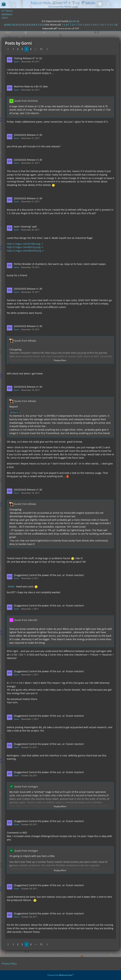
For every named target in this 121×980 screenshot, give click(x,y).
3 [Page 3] (22, 49)
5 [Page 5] (31, 49)
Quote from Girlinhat (26, 101)
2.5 (26, 25)
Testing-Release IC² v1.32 (28, 58)
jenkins (74, 21)
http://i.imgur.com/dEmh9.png (24, 251)
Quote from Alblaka (25, 341)
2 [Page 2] (18, 49)
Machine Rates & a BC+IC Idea (31, 86)
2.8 (43, 25)
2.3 (21, 25)
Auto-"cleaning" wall (25, 227)
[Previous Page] (8, 49)
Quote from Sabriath (26, 620)
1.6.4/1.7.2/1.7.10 (71, 25)
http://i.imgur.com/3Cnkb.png (24, 244)
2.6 (32, 25)
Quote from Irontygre (26, 787)
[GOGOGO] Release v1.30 (28, 135)
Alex (12, 586)
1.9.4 (93, 25)
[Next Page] (47, 49)
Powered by (61, 975)
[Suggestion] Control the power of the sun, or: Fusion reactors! (49, 575)
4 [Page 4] (26, 49)
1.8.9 (86, 25)
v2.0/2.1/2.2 (10, 25)
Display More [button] (60, 360)
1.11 (107, 25)
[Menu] (117, 4)
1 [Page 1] (13, 49)
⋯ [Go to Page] (36, 49)
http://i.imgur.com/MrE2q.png (24, 247)
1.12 (114, 25)
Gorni (17, 62)
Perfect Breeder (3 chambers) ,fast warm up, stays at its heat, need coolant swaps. (60, 264)
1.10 (100, 25)
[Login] (108, 4)
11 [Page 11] (41, 49)
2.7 (37, 25)
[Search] (100, 4)
